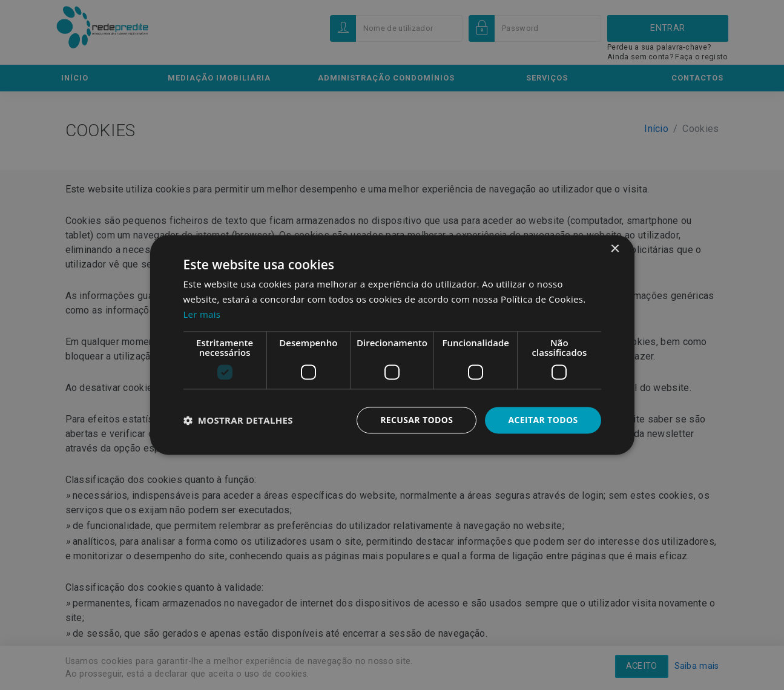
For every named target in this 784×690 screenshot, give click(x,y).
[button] (238, 420)
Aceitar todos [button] (543, 420)
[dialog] (392, 345)
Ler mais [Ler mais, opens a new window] (202, 314)
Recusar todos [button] (417, 420)
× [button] (615, 249)
